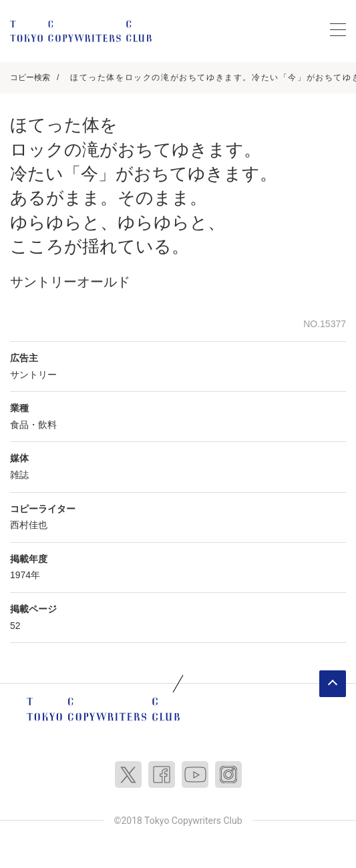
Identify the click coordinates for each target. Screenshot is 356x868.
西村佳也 (29, 525)
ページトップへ (333, 684)
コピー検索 (30, 77)
